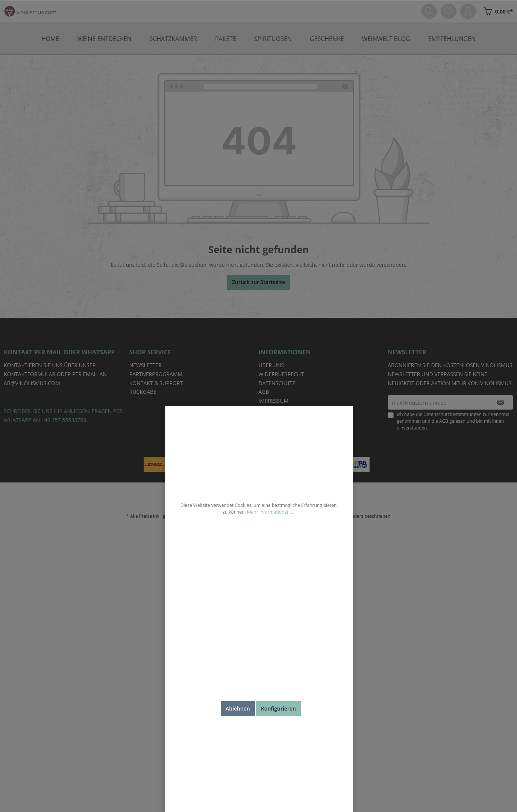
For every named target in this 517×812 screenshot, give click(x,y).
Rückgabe (143, 392)
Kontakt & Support (156, 383)
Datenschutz (277, 383)
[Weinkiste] (497, 11)
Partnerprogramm (156, 374)
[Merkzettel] (449, 11)
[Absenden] (500, 402)
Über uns (271, 365)
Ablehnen (238, 708)
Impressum (274, 401)
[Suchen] (429, 11)
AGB (444, 421)
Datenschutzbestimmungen (453, 414)
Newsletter (146, 365)
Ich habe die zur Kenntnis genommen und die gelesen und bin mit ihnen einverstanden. (453, 421)
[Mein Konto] (468, 11)
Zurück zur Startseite (258, 282)
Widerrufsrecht (281, 374)
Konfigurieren (278, 708)
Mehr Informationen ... (271, 512)
